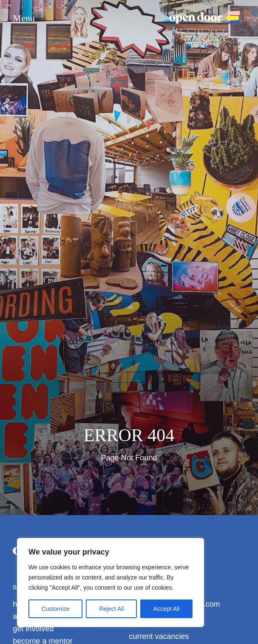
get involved (33, 629)
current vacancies (159, 636)
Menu (24, 18)
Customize (56, 609)
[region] (111, 582)
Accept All (166, 609)
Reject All (111, 609)
